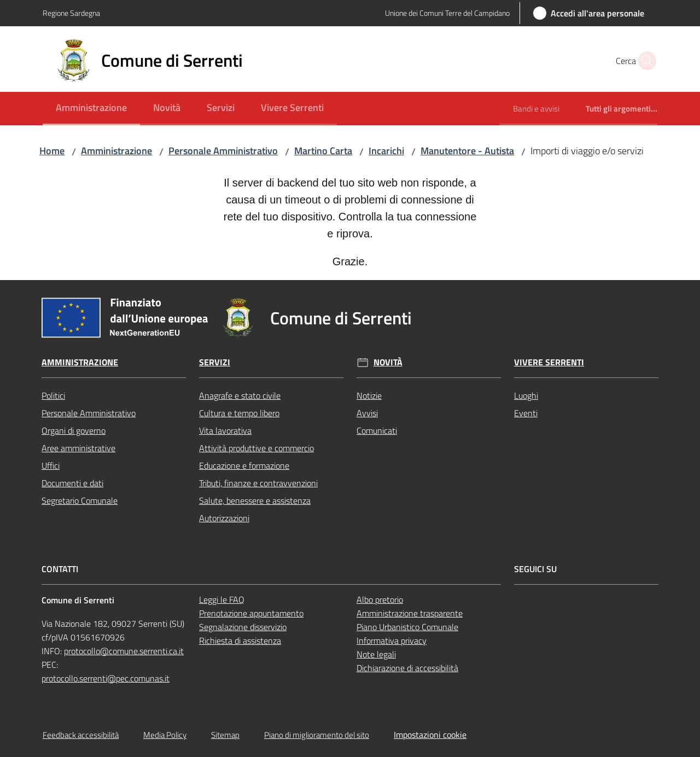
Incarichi (386, 151)
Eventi (526, 413)
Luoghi (526, 395)
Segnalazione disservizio (243, 627)
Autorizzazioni (224, 518)
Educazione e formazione (244, 465)
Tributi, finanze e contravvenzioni (258, 483)
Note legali (376, 654)
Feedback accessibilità (81, 735)
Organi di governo (74, 430)
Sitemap (225, 735)
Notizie (369, 395)
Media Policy (165, 735)
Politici (53, 395)
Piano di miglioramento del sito (317, 735)
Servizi (215, 362)
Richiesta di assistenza (240, 640)
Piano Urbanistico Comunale (407, 627)
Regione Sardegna (71, 13)
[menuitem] (91, 109)
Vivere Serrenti (549, 362)
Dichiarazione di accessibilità (407, 668)
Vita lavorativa (225, 430)
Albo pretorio (380, 599)
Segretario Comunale (80, 500)
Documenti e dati (72, 483)
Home (52, 151)
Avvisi (367, 413)
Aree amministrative (78, 448)
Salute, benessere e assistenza (255, 500)
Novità (388, 362)
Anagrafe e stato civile (240, 395)
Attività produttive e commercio (256, 448)
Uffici (51, 465)
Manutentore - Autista (467, 151)
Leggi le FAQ (222, 599)
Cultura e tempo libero (239, 413)
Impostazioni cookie (430, 735)
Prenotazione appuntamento (251, 613)
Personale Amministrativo (223, 151)
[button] (644, 61)
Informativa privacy (392, 640)
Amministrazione (116, 151)
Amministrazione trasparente (410, 613)
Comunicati (377, 430)
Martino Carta (323, 151)
